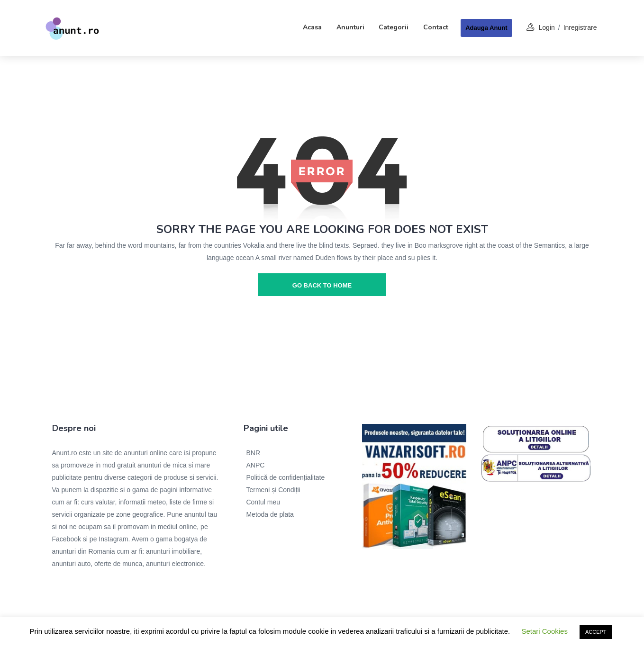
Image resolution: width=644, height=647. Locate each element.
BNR (253, 453)
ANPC (255, 465)
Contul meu (263, 502)
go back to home (322, 285)
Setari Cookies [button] (544, 631)
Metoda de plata (270, 514)
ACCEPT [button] (596, 632)
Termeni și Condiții (273, 490)
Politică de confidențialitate (285, 477)
